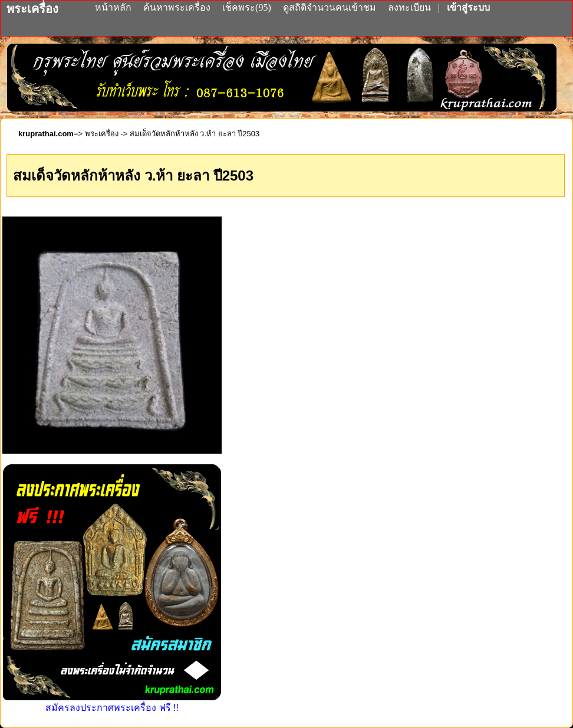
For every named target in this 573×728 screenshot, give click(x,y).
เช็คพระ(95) (247, 7)
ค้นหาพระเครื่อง (178, 7)
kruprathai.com (46, 134)
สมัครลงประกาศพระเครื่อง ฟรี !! (112, 702)
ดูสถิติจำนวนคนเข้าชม (330, 7)
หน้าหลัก (114, 7)
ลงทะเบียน (411, 7)
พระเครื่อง (102, 134)
